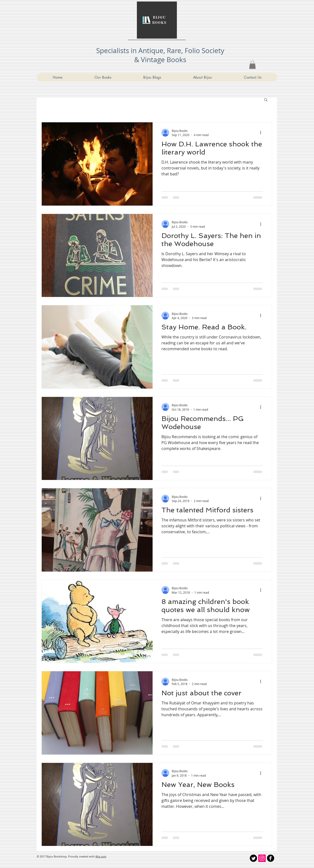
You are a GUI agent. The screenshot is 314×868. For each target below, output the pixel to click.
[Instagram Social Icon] (262, 858)
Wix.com (101, 856)
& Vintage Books (160, 60)
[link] (252, 65)
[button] (266, 100)
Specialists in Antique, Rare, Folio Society (160, 50)
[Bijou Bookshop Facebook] (271, 858)
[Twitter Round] (253, 858)
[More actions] (262, 133)
